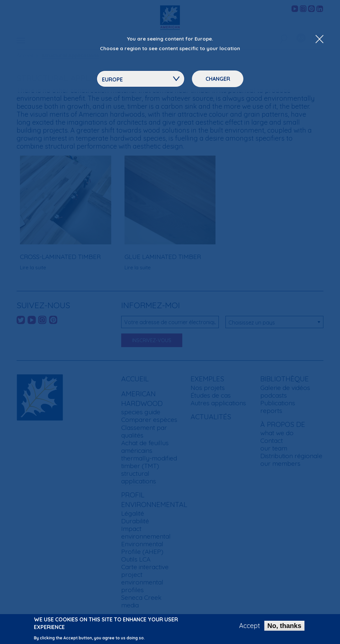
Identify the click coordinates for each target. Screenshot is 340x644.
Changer (218, 79)
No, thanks (284, 626)
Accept (250, 626)
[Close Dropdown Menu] (319, 40)
